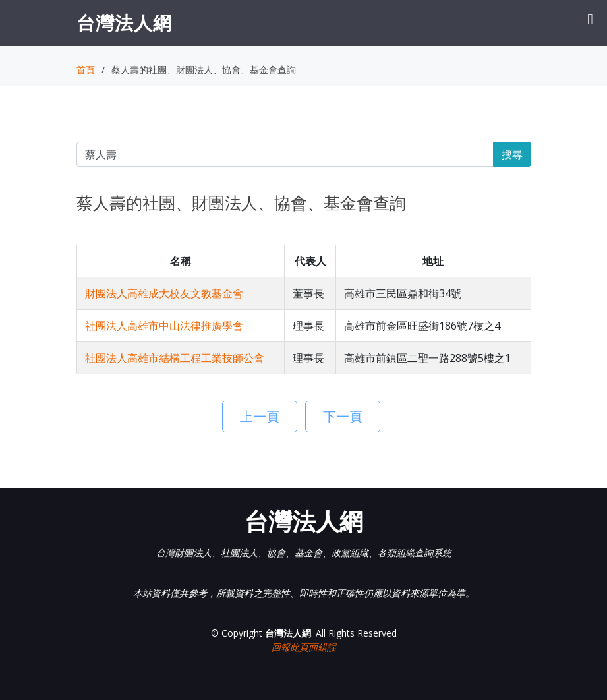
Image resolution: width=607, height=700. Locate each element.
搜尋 (512, 154)
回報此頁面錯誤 (304, 647)
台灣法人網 (124, 22)
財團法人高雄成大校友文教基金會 (164, 293)
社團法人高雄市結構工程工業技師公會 (175, 358)
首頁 (86, 70)
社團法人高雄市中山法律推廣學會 (164, 326)
